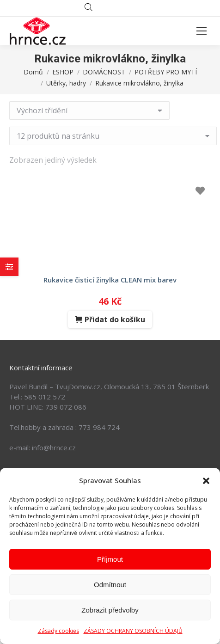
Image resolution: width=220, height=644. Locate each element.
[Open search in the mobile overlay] (110, 8)
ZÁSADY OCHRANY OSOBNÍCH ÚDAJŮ (133, 631)
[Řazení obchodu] (89, 110)
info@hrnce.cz (54, 448)
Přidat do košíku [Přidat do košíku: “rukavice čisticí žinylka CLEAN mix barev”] (115, 319)
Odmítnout (110, 585)
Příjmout (110, 559)
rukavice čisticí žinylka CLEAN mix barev (110, 280)
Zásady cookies (58, 631)
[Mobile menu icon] (202, 31)
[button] (206, 481)
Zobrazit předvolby (110, 610)
